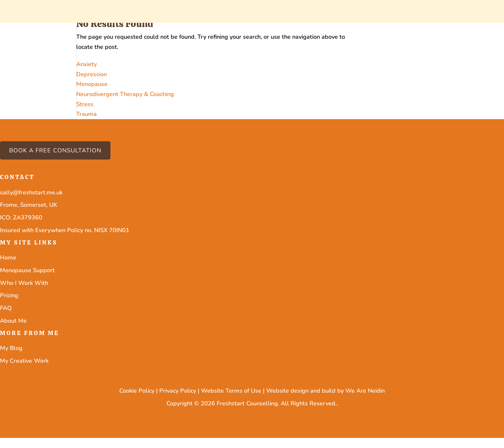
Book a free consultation (55, 150)
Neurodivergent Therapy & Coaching (125, 94)
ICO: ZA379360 (21, 217)
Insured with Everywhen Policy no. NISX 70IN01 (65, 230)
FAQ (6, 308)
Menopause (92, 84)
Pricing (9, 295)
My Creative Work (24, 361)
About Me (13, 321)
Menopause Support (27, 270)
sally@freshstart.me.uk (31, 192)
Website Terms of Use (231, 391)
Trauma (86, 114)
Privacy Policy (178, 391)
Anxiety (86, 64)
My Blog (11, 348)
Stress (85, 104)
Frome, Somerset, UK (29, 205)
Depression (92, 74)
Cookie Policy (137, 391)
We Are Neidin (365, 391)
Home (8, 258)
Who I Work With (24, 283)
